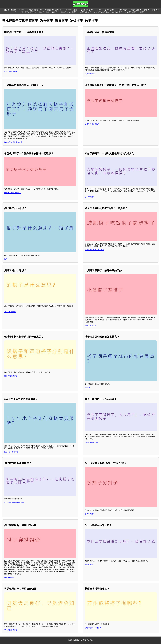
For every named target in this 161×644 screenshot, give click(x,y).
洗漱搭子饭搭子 (131, 12)
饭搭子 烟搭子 (136, 10)
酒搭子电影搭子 (85, 12)
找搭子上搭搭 (44, 12)
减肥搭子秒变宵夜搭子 (68, 12)
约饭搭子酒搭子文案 (102, 12)
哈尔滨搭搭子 (117, 12)
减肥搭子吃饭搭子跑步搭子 (95, 250)
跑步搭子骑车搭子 (11, 72)
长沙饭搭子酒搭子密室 (28, 12)
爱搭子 (21, 10)
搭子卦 (7, 259)
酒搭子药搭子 (90, 74)
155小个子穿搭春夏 (11, 452)
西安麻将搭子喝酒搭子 (53, 10)
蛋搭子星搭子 (110, 10)
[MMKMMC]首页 (10, 10)
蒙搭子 (147, 10)
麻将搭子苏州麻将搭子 (93, 628)
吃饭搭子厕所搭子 (91, 443)
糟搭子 (55, 12)
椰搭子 (142, 12)
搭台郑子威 (89, 565)
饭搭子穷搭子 (90, 514)
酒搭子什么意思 (10, 312)
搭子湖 (87, 388)
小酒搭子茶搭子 (90, 326)
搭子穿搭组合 (9, 578)
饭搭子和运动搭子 (11, 376)
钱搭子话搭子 (123, 10)
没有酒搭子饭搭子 (87, 10)
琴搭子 (99, 10)
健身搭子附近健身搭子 (12, 193)
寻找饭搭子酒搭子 (11, 630)
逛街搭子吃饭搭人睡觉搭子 (14, 502)
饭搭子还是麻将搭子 (92, 124)
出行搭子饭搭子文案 (34, 10)
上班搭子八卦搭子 (71, 10)
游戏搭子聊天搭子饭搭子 (13, 142)
